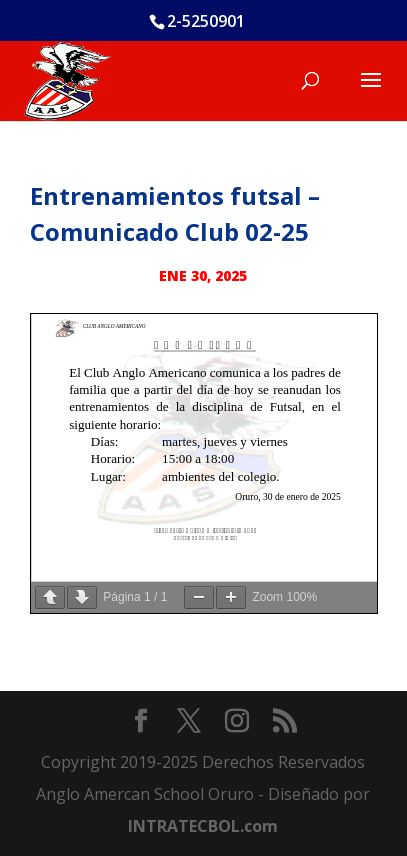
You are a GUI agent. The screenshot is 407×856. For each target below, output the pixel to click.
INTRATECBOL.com (203, 826)
